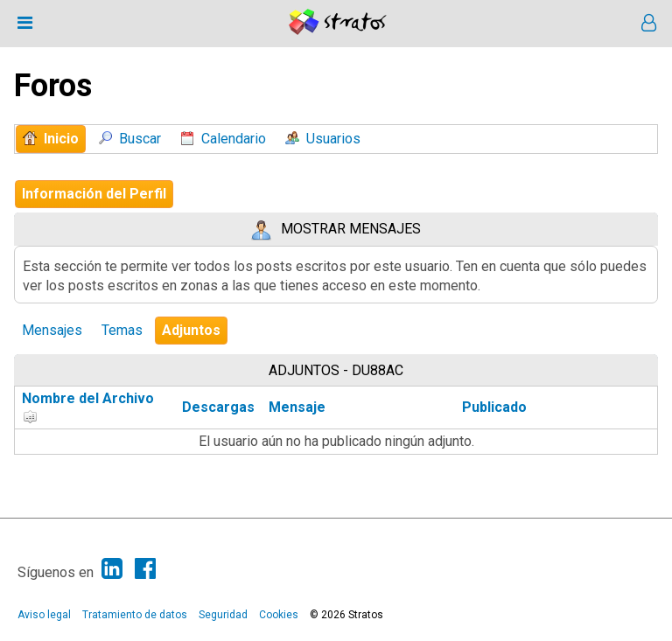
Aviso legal (44, 615)
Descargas (218, 407)
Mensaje (297, 407)
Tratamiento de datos (135, 615)
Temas (122, 330)
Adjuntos (191, 330)
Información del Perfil (94, 194)
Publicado (494, 407)
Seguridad (223, 615)
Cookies (279, 615)
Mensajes (52, 330)
